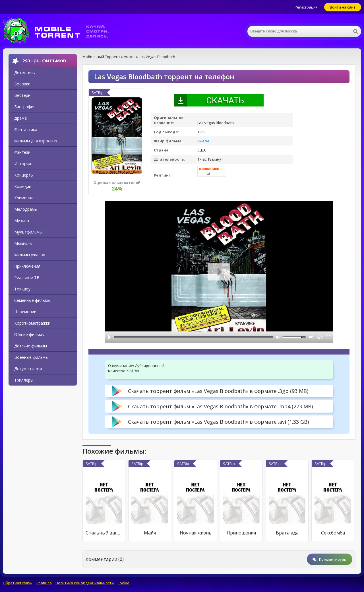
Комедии (23, 186)
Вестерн (22, 95)
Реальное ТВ (27, 277)
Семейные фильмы (32, 300)
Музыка (22, 221)
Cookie (123, 583)
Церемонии (25, 312)
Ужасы (203, 141)
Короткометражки (32, 323)
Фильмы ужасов (30, 255)
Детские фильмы (31, 346)
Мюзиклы (23, 243)
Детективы (25, 72)
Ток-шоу (22, 289)
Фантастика (26, 129)
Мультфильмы (28, 232)
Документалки (28, 369)
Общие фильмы (29, 334)
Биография (25, 107)
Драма (20, 118)
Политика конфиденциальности (85, 583)
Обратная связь (17, 583)
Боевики (22, 84)
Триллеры (24, 380)
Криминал (24, 198)
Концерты (24, 175)
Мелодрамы (26, 209)
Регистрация (306, 7)
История (23, 164)
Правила (44, 583)
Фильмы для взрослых (36, 141)
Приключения (27, 266)
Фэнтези (22, 152)
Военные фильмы (31, 357)
